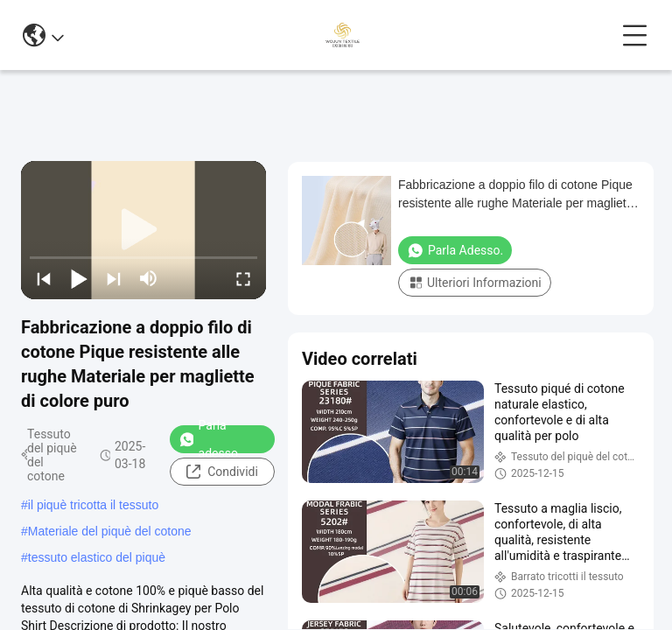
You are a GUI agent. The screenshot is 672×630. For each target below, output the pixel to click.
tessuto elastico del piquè (97, 557)
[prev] (44, 278)
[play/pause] (79, 278)
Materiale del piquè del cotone (110, 531)
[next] (114, 278)
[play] (143, 230)
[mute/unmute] (149, 278)
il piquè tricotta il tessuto (93, 505)
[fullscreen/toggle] (243, 278)
